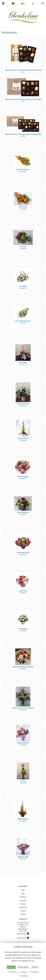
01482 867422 (23, 934)
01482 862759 (23, 938)
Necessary (12, 972)
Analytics (23, 972)
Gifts (23, 894)
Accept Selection (23, 967)
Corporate (23, 904)
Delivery (23, 911)
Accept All (11, 967)
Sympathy (23, 900)
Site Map (23, 914)
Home (23, 890)
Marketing (23, 976)
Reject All (35, 967)
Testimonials (23, 907)
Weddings (23, 897)
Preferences (34, 972)
